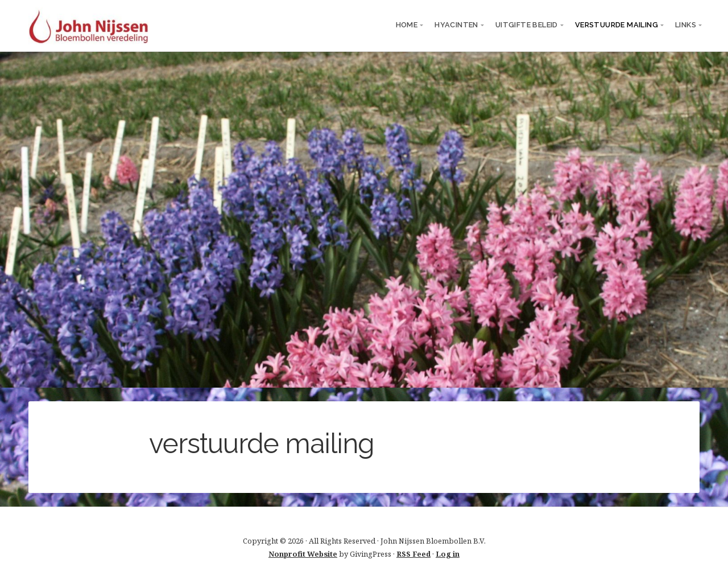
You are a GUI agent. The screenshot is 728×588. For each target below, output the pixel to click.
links (686, 25)
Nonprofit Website (303, 554)
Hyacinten (456, 25)
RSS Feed (413, 554)
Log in (448, 554)
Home (407, 25)
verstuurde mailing (617, 25)
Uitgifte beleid (527, 25)
